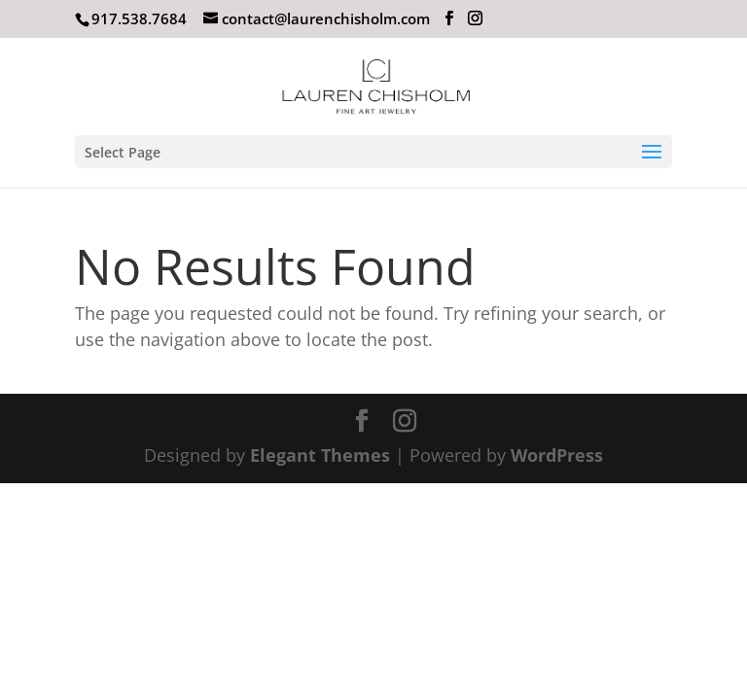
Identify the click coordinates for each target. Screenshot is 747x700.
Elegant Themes (320, 455)
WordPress (557, 455)
